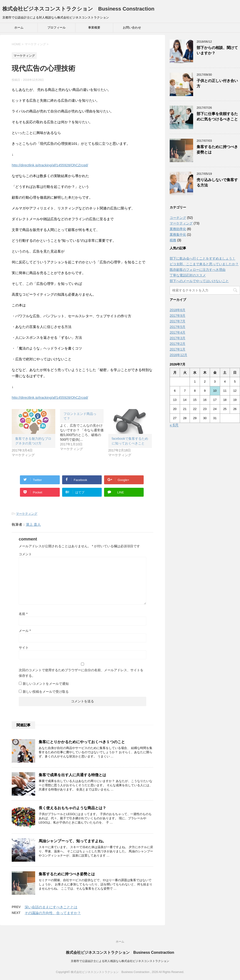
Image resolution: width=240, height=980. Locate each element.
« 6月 (174, 425)
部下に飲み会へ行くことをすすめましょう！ (202, 258)
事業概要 (94, 28)
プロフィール (56, 28)
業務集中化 (178, 235)
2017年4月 (178, 332)
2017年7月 (178, 321)
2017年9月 (178, 316)
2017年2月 (178, 344)
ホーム (19, 28)
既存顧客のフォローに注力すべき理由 (198, 270)
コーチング (178, 218)
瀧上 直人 (33, 524)
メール (25, 631)
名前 (23, 614)
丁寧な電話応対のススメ (188, 275)
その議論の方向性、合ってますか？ (53, 913)
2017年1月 (178, 349)
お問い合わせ (132, 28)
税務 (173, 240)
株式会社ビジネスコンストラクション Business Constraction (78, 9)
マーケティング (27, 514)
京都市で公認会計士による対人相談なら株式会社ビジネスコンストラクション (120, 961)
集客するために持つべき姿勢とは (67, 874)
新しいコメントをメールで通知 (46, 684)
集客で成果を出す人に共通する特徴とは (72, 775)
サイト (24, 648)
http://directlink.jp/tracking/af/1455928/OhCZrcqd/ (50, 165)
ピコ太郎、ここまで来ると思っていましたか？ (204, 264)
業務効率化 (178, 229)
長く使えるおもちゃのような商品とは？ (72, 808)
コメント (25, 554)
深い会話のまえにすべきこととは (51, 907)
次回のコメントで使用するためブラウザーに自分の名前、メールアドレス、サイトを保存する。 (81, 673)
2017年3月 (178, 338)
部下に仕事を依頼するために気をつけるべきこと (217, 116)
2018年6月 (178, 310)
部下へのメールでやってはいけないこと (199, 281)
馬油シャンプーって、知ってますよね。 (72, 841)
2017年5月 (178, 327)
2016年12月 (178, 355)
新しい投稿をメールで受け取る (46, 692)
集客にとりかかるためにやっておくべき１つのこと (82, 742)
